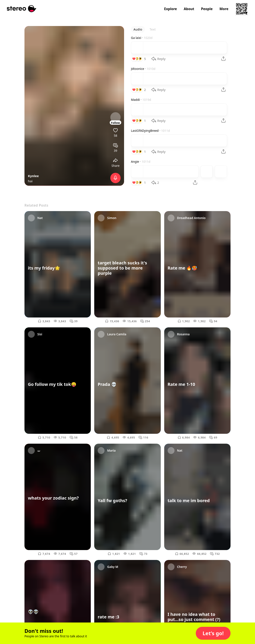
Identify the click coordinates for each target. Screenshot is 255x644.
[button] (213, 633)
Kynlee (33, 176)
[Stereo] (22, 9)
